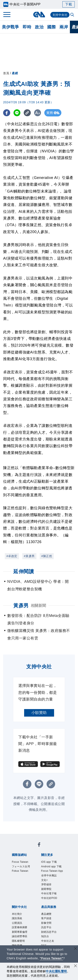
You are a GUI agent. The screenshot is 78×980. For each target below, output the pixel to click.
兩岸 (64, 27)
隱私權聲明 (18, 941)
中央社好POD (49, 898)
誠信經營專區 (20, 936)
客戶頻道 (46, 918)
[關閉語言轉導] (76, 949)
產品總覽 (46, 914)
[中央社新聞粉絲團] (39, 845)
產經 (15, 73)
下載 (69, 4)
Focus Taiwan (20, 862)
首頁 (6, 73)
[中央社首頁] (39, 15)
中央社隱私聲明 (56, 971)
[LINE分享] (17, 113)
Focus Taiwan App (52, 871)
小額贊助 (39, 713)
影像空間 (46, 923)
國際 (51, 27)
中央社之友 (48, 941)
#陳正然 (47, 556)
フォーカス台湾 (21, 866)
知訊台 (45, 936)
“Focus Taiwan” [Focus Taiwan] (51, 958)
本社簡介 (17, 914)
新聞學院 (46, 889)
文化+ (45, 880)
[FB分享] (7, 113)
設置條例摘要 (20, 927)
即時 (27, 27)
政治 (39, 27)
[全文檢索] (73, 15)
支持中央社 (60, 15)
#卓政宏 (12, 556)
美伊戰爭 (10, 27)
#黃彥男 (29, 556)
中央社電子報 (49, 893)
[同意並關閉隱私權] (76, 966)
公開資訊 (17, 923)
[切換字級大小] (39, 113)
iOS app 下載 (49, 862)
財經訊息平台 (49, 932)
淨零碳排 (46, 884)
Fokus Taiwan (20, 871)
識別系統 (17, 918)
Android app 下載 (51, 866)
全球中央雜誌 (49, 875)
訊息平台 (46, 927)
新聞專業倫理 (20, 932)
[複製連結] (28, 113)
